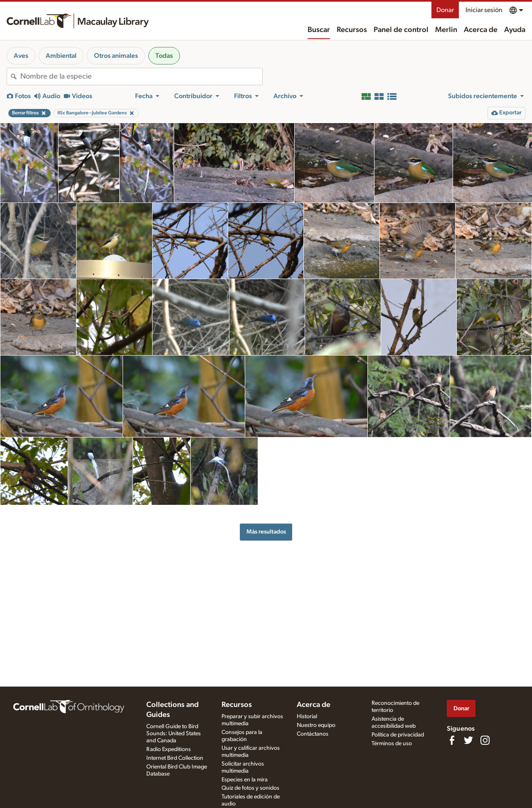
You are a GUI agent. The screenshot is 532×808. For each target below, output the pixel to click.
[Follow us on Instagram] (485, 740)
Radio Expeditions (169, 749)
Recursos (352, 30)
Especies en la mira (245, 780)
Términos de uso (392, 744)
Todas (164, 56)
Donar (445, 10)
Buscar (319, 30)
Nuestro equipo (316, 725)
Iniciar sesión (484, 10)
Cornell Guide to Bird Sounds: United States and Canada (174, 734)
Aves (21, 56)
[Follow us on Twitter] (468, 740)
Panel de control (401, 30)
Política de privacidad (398, 735)
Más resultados (266, 532)
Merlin (446, 30)
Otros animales (116, 56)
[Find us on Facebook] (452, 740)
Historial (307, 717)
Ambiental (61, 56)
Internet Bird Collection (175, 758)
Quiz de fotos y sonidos (250, 788)
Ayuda (515, 30)
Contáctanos (313, 734)
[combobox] (141, 77)
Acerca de (481, 30)
